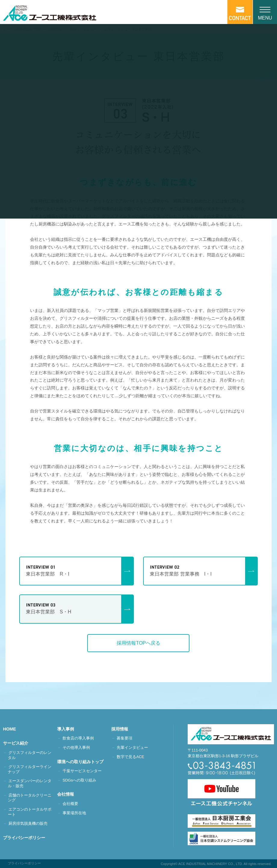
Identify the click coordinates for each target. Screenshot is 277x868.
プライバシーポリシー (26, 838)
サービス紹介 (18, 743)
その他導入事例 (76, 747)
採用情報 (122, 729)
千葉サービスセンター (82, 771)
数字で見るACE (130, 757)
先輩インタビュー (132, 747)
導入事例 (68, 729)
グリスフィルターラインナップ (30, 769)
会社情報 (68, 794)
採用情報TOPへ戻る (138, 643)
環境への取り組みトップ (83, 762)
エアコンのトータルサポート (30, 812)
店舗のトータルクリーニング (30, 798)
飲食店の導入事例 (78, 738)
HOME (12, 729)
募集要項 (125, 738)
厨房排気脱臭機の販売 (28, 823)
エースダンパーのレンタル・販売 (30, 783)
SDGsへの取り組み (79, 780)
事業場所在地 (74, 813)
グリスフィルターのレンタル (30, 755)
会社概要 (70, 804)
